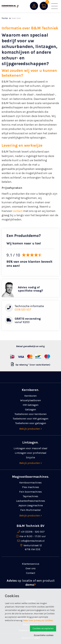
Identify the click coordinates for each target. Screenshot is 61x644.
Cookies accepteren (43, 628)
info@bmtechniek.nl (33, 541)
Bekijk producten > (31, 429)
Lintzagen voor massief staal (30, 448)
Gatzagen (30, 409)
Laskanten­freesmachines (31, 501)
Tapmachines (30, 496)
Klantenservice (31, 564)
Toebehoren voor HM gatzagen (30, 419)
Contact (31, 573)
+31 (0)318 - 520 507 (33, 532)
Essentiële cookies (44, 635)
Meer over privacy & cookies (38, 620)
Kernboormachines (30, 483)
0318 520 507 (23, 310)
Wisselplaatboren (30, 400)
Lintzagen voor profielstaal (31, 453)
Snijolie (30, 457)
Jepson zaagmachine (30, 505)
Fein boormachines (30, 492)
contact (18, 211)
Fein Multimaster (31, 510)
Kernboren (30, 396)
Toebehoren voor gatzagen (31, 423)
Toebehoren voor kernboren (30, 414)
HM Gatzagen (31, 405)
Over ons (16, 18)
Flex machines (31, 487)
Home (5, 18)
